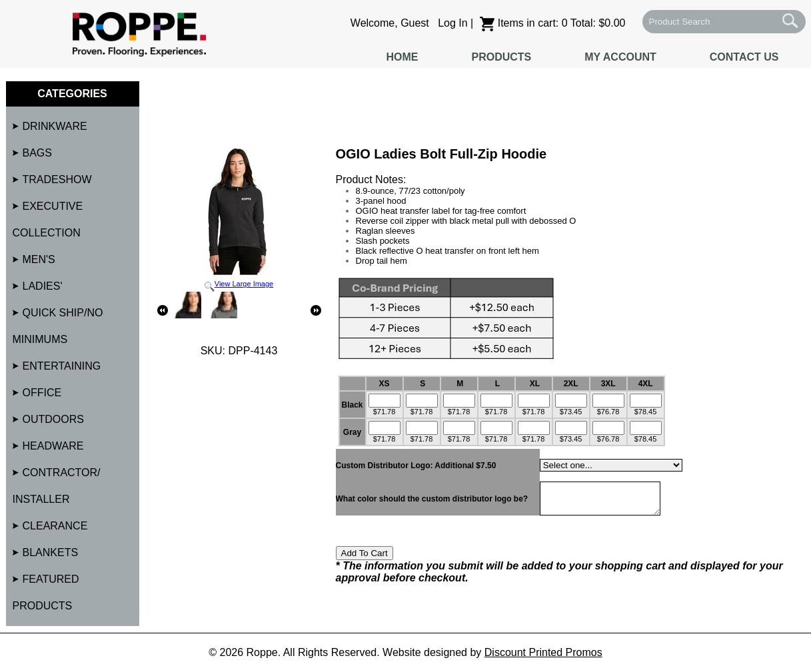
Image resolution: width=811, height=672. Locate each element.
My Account (620, 57)
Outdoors (53, 419)
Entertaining (62, 366)
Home (402, 57)
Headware (53, 446)
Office (42, 393)
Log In (452, 23)
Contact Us (744, 57)
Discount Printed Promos (543, 652)
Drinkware (55, 126)
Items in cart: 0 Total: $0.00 (553, 23)
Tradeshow (57, 179)
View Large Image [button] (239, 219)
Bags (37, 153)
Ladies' (43, 286)
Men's (39, 259)
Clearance (55, 526)
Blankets (51, 552)
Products (501, 57)
